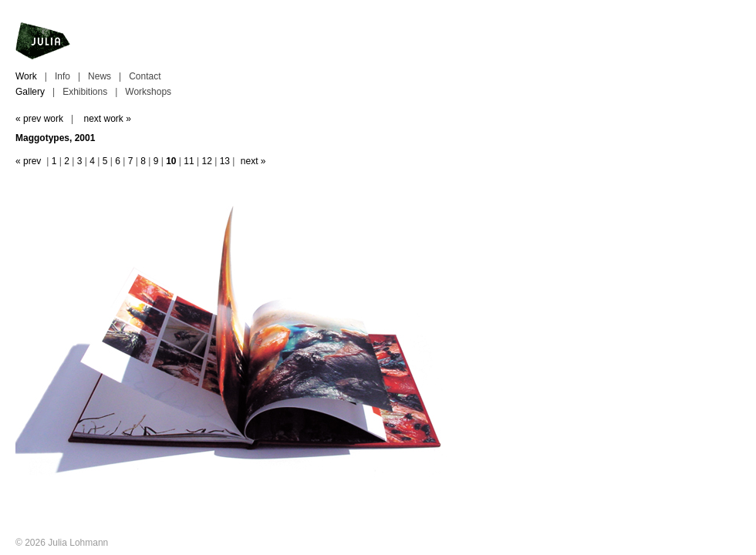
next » (253, 161)
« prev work (39, 119)
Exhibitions (85, 92)
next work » (107, 119)
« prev (28, 161)
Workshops (148, 92)
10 (171, 161)
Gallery (30, 92)
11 (189, 161)
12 (206, 161)
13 (225, 161)
